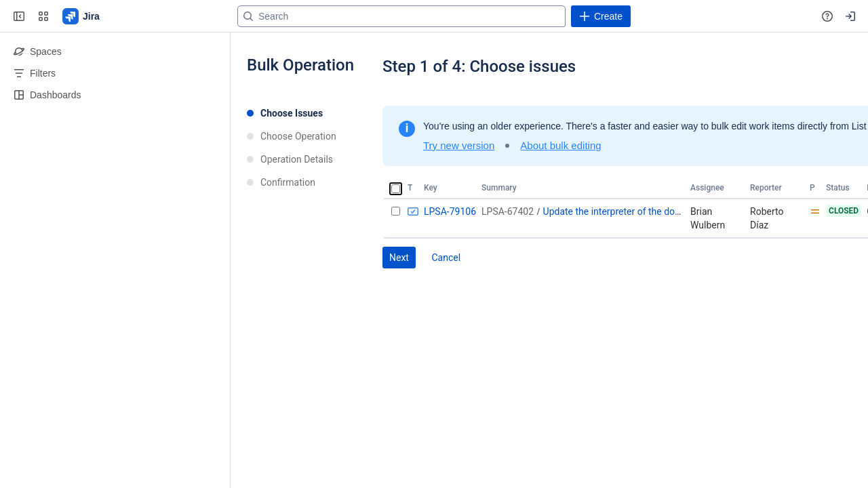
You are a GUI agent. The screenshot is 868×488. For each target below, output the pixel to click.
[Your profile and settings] (850, 16)
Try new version (459, 145)
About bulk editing (560, 145)
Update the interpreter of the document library (639, 211)
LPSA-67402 (508, 211)
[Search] (401, 16)
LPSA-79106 (450, 211)
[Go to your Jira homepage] (82, 16)
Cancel (446, 258)
